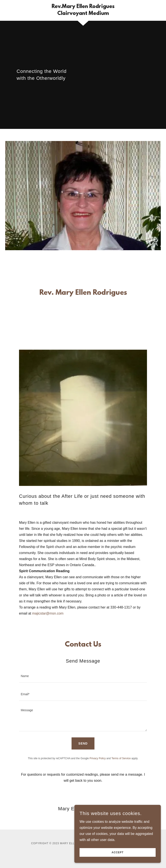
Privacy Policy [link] (98, 758)
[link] (83, 14)
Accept (117, 852)
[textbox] (83, 676)
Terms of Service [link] (121, 758)
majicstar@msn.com (48, 613)
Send (83, 743)
